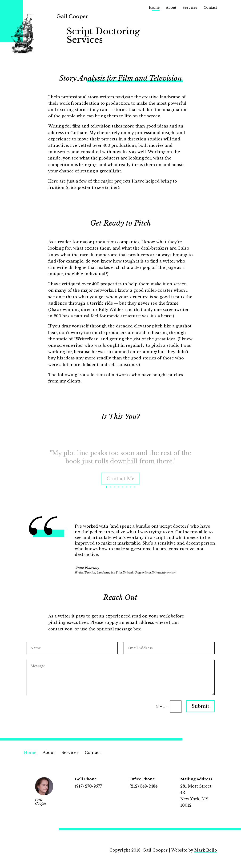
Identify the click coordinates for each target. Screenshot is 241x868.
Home (154, 8)
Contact (210, 8)
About (171, 8)
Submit (200, 706)
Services (190, 8)
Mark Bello (206, 850)
